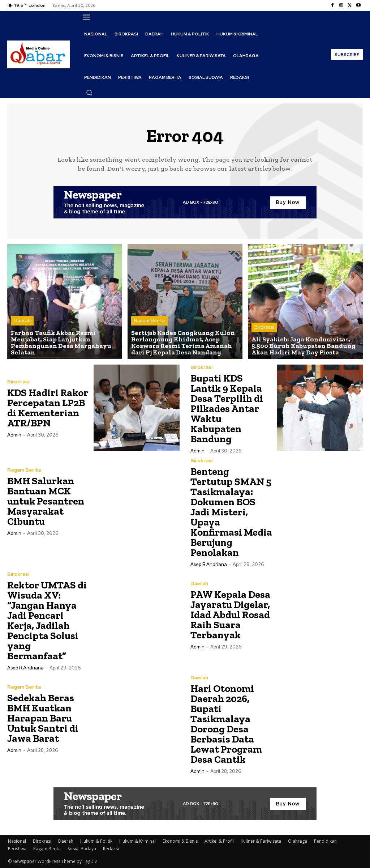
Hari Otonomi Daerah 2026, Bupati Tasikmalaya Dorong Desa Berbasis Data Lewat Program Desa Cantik (226, 724)
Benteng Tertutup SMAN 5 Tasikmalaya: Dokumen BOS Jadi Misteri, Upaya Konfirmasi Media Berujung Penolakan (231, 512)
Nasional (17, 841)
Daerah (22, 321)
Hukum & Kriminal (137, 841)
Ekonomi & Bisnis (180, 841)
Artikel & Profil (219, 841)
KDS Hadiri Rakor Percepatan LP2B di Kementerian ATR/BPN (48, 408)
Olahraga (298, 841)
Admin (14, 435)
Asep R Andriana (209, 564)
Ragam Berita (149, 321)
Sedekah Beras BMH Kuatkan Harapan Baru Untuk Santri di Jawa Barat (43, 718)
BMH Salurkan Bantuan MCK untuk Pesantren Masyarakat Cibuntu (46, 501)
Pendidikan (325, 841)
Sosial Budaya (82, 849)
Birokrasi (264, 327)
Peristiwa (17, 849)
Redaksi (111, 849)
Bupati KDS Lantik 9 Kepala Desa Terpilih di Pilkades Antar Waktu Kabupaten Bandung (227, 409)
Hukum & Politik (96, 841)
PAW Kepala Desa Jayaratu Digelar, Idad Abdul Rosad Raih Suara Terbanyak (230, 615)
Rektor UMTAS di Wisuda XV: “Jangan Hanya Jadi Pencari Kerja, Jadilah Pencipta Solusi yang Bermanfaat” (47, 620)
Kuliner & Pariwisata (261, 841)
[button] (89, 93)
